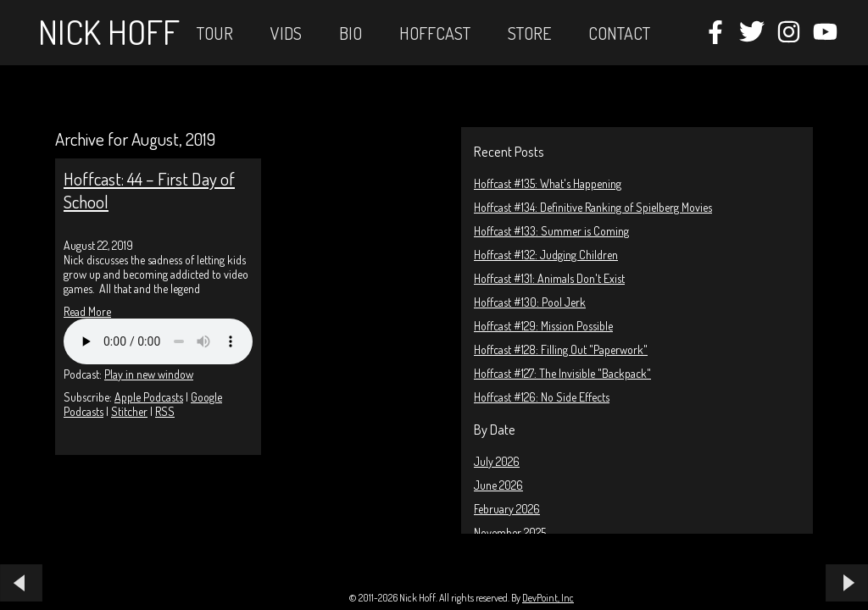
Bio (351, 33)
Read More (87, 311)
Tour (215, 33)
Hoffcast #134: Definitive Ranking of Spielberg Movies (593, 207)
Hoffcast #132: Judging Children (546, 255)
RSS (165, 411)
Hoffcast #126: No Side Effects (542, 397)
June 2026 (498, 485)
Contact (619, 33)
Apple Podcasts (149, 397)
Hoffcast (435, 33)
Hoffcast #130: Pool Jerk (530, 302)
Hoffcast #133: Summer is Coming (551, 231)
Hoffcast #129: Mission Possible (543, 326)
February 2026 (507, 509)
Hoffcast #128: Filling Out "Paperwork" (561, 349)
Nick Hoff (109, 31)
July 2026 (497, 461)
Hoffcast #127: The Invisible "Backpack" (562, 373)
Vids (286, 33)
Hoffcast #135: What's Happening (548, 183)
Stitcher (129, 411)
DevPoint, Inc (548, 598)
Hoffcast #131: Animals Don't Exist (549, 278)
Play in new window (149, 374)
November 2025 (510, 532)
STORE (529, 33)
